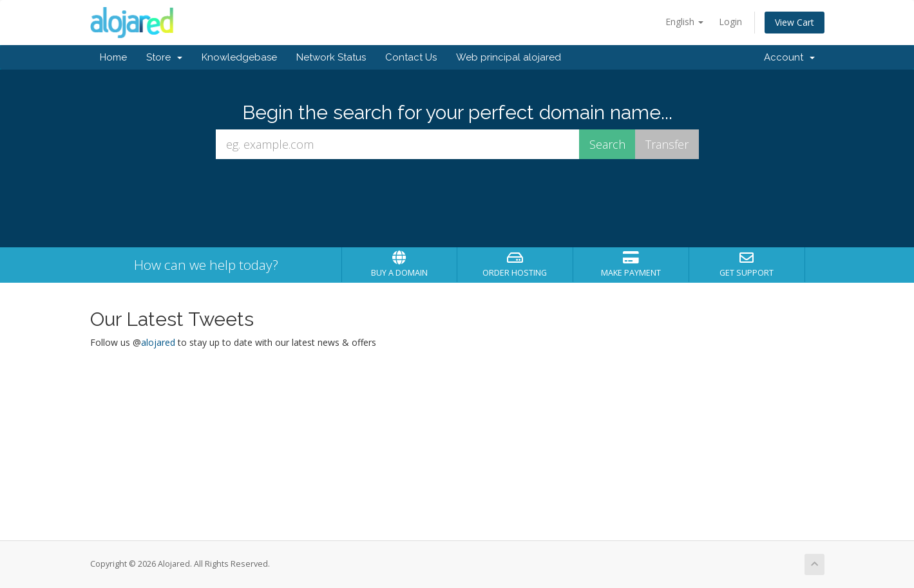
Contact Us (411, 57)
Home (113, 57)
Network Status (331, 57)
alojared (158, 342)
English (684, 22)
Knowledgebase (239, 57)
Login (730, 22)
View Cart (795, 22)
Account (789, 57)
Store (164, 57)
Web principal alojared (509, 57)
